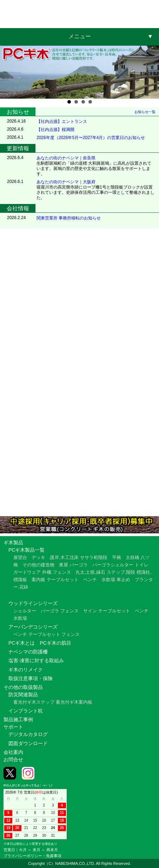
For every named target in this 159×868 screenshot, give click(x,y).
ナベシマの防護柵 (28, 652)
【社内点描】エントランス (62, 121)
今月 (23, 850)
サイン (90, 611)
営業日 (9, 850)
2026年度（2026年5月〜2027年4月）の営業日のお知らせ (91, 138)
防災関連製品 (23, 695)
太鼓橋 (132, 557)
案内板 (38, 580)
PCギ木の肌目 (55, 643)
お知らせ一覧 (145, 112)
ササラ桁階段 (94, 557)
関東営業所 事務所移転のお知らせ (69, 218)
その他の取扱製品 (23, 687)
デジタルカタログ (28, 734)
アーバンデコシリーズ (33, 627)
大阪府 (89, 182)
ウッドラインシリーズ (33, 603)
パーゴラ (79, 565)
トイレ (142, 565)
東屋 (64, 565)
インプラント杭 (26, 711)
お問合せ (13, 759)
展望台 (20, 557)
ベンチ (90, 580)
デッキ (38, 557)
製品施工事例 (18, 719)
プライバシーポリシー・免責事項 (32, 856)
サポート (13, 727)
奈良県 (89, 158)
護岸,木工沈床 (64, 557)
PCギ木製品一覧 (26, 550)
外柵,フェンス (57, 572)
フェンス (69, 611)
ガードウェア (27, 572)
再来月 (52, 850)
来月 (37, 850)
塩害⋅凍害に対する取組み (36, 660)
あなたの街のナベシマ (58, 158)
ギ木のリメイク (26, 670)
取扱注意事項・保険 (31, 678)
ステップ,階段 (121, 572)
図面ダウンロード (28, 743)
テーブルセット (63, 580)
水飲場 (108, 580)
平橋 (117, 557)
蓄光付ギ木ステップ (34, 702)
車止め (123, 580)
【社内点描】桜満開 (55, 130)
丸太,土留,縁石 (90, 572)
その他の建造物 (38, 565)
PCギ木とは (22, 643)
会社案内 (13, 752)
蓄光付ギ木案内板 (74, 702)
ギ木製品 (13, 542)
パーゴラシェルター (113, 565)
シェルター (25, 611)
